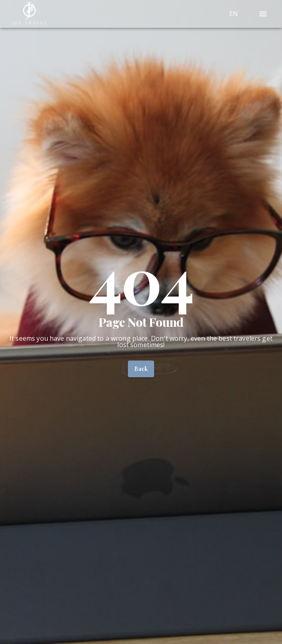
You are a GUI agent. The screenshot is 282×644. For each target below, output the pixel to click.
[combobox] (243, 14)
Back (141, 369)
